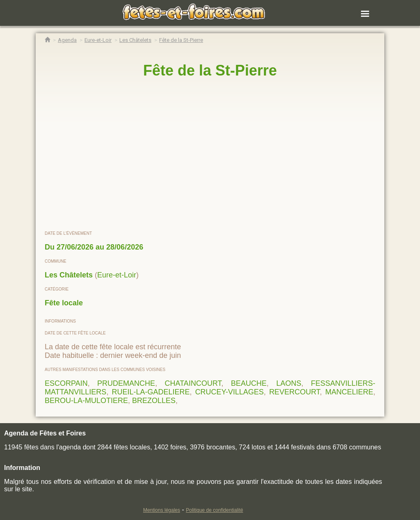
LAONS (289, 383)
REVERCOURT (294, 392)
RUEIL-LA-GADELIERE (151, 392)
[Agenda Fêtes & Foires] (67, 40)
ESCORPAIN (66, 383)
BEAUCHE (249, 383)
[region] (210, 155)
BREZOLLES (154, 401)
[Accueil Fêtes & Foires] (47, 40)
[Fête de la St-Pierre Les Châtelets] (181, 40)
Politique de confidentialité (214, 510)
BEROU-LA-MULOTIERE (86, 401)
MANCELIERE (349, 392)
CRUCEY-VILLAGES (229, 392)
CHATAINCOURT (193, 383)
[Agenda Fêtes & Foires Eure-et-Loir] (98, 40)
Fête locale (64, 303)
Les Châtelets (69, 275)
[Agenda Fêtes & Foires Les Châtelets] (135, 40)
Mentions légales (162, 510)
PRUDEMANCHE (126, 383)
